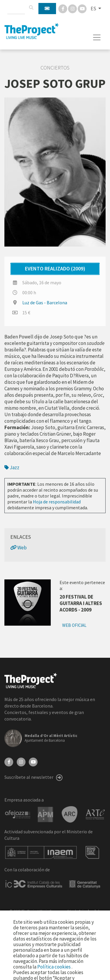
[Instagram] (73, 8)
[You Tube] (82, 8)
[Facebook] (63, 8)
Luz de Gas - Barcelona (45, 303)
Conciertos (55, 68)
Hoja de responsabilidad (57, 502)
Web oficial (74, 625)
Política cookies (54, 967)
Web (18, 548)
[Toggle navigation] (97, 37)
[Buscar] (31, 8)
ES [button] (94, 9)
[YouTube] (33, 761)
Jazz (12, 467)
